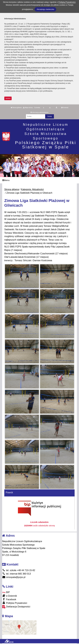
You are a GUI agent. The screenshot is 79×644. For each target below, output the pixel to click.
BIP (6, 592)
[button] (76, 165)
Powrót (9, 493)
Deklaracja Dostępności (16, 607)
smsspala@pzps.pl (14, 577)
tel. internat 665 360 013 (16, 574)
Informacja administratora (39, 112)
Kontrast (65, 108)
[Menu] (39, 180)
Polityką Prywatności (67, 2)
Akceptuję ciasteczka (45, 9)
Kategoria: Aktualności (32, 189)
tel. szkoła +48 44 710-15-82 (19, 570)
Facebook (9, 599)
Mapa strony (28, 108)
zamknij (8, 98)
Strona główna (16, 108)
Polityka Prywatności (15, 603)
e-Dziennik (10, 596)
